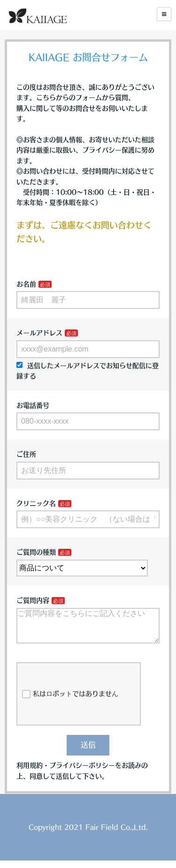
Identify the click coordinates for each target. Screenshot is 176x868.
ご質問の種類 (36, 552)
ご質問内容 (33, 600)
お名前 (26, 284)
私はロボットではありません (70, 702)
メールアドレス (39, 333)
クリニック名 (36, 503)
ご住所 (26, 454)
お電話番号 (33, 405)
